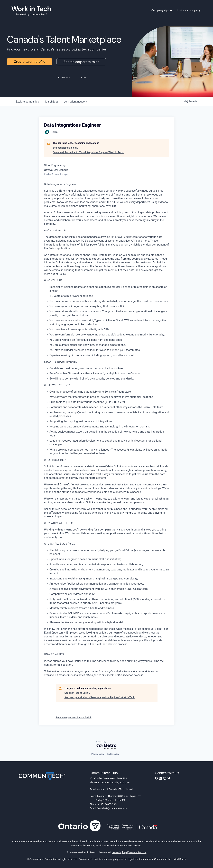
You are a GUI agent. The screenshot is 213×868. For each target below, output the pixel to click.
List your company (189, 10)
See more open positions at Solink (74, 718)
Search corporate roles (81, 62)
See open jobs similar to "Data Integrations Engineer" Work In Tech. (88, 152)
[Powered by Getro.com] (107, 745)
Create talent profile (30, 62)
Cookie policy (113, 754)
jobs (51, 102)
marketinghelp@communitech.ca (129, 852)
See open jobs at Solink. (66, 148)
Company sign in (162, 10)
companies (27, 102)
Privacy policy (98, 754)
